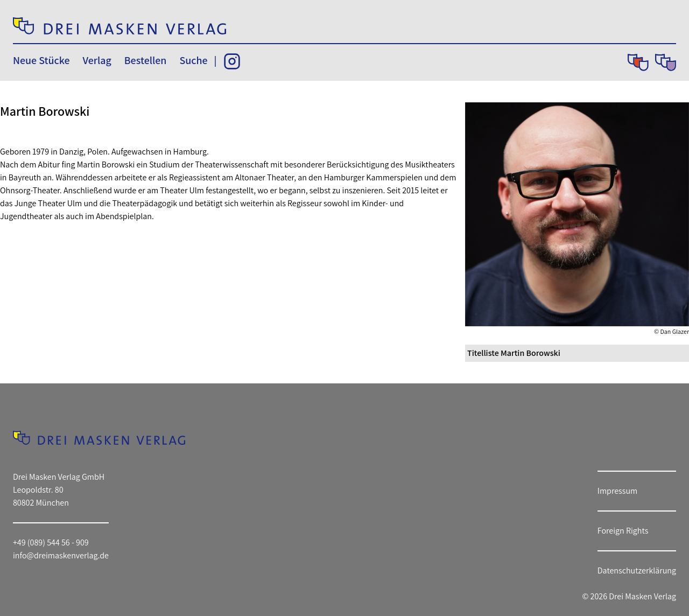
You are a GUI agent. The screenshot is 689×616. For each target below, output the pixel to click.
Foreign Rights (623, 531)
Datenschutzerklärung (637, 570)
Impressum (617, 491)
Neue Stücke (41, 60)
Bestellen (146, 60)
